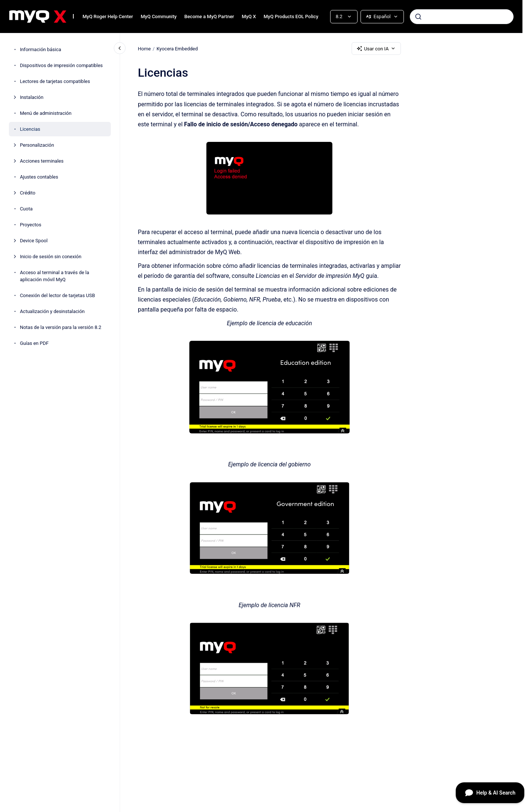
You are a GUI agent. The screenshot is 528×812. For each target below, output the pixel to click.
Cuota (26, 209)
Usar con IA (376, 49)
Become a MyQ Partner (209, 16)
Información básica (41, 49)
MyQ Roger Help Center (108, 16)
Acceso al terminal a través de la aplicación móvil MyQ (55, 276)
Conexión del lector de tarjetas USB (58, 295)
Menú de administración (46, 113)
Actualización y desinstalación (52, 311)
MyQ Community (159, 16)
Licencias (30, 129)
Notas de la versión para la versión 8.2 (61, 327)
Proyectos (31, 225)
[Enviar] (418, 17)
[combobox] (462, 17)
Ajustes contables (39, 177)
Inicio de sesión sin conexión (51, 257)
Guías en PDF (34, 343)
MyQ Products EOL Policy (291, 16)
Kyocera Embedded (177, 48)
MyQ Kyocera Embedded (73, 16)
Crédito (28, 193)
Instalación (32, 97)
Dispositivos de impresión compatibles (62, 65)
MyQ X (249, 16)
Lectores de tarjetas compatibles (55, 81)
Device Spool (34, 241)
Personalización (37, 145)
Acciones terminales (42, 161)
